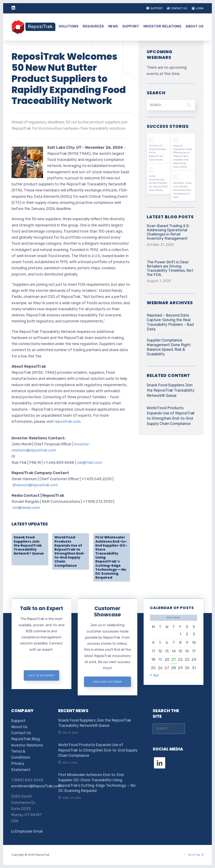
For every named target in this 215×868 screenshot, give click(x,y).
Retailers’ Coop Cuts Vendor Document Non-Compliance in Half (183, 190)
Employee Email (27, 831)
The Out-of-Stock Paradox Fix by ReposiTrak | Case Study (158, 153)
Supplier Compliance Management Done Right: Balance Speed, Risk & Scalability (169, 347)
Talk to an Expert (41, 608)
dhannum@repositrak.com (35, 485)
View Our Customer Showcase (107, 684)
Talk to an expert (41, 675)
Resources (93, 26)
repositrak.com (68, 422)
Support (131, 26)
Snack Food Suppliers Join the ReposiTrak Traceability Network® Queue (29, 545)
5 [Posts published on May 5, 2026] (160, 643)
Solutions (69, 26)
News (113, 26)
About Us (195, 26)
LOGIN (198, 8)
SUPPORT (155, 8)
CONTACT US (177, 8)
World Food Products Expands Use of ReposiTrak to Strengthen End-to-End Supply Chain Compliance (70, 551)
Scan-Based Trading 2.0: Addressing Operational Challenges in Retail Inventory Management (168, 232)
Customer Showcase (107, 611)
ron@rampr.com (26, 508)
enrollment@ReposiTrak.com (36, 786)
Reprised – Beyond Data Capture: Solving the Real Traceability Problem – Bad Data (170, 322)
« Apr (155, 675)
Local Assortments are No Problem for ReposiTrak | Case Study (158, 183)
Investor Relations (162, 26)
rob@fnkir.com (89, 463)
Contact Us (21, 733)
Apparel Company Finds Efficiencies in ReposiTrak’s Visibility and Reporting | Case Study (183, 156)
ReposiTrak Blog (25, 739)
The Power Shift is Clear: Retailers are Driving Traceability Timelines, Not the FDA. (170, 268)
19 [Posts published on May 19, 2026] (160, 660)
